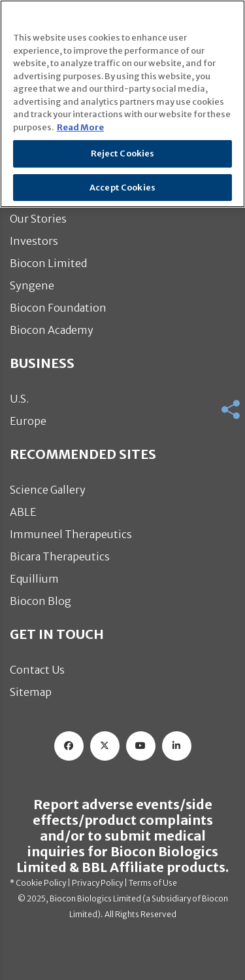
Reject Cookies (123, 154)
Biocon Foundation (58, 308)
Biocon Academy (52, 330)
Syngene (32, 285)
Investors (34, 241)
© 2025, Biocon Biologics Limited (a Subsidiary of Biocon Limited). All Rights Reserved (123, 906)
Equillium (34, 579)
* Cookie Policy (38, 883)
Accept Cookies (122, 188)
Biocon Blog (41, 601)
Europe (28, 421)
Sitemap (31, 692)
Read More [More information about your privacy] (80, 127)
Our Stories (38, 219)
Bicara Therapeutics (60, 556)
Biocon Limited (48, 263)
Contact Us (37, 670)
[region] (122, 104)
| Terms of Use (150, 883)
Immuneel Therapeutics (71, 534)
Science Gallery (48, 490)
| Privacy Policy (94, 883)
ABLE (23, 512)
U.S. (19, 399)
